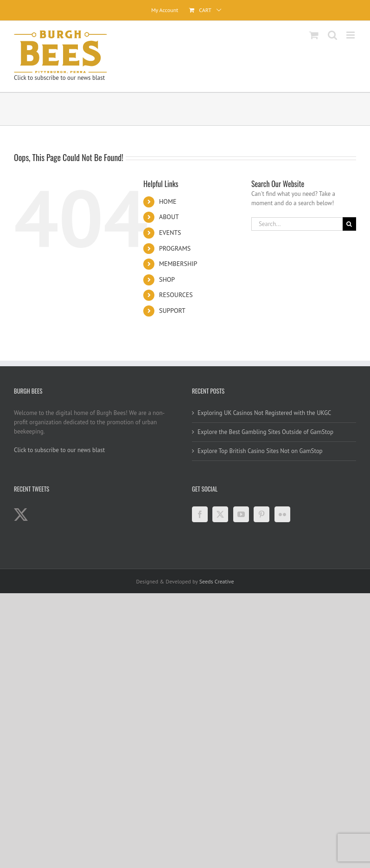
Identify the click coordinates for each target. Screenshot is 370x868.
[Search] (349, 224)
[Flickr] (282, 514)
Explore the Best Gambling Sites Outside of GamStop (265, 432)
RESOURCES (176, 295)
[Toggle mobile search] (332, 35)
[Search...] (297, 224)
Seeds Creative (217, 581)
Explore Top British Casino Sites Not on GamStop (260, 451)
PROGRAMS (175, 248)
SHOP (167, 279)
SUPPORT (172, 311)
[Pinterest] (262, 514)
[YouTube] (241, 514)
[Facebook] (200, 514)
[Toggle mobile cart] (314, 35)
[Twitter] (220, 514)
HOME (168, 201)
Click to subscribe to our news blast (59, 78)
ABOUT (169, 217)
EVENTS (170, 233)
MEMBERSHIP (178, 264)
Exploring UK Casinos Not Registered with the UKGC (264, 413)
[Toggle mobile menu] (351, 35)
